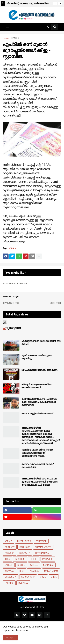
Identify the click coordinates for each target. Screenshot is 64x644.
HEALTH (34, 559)
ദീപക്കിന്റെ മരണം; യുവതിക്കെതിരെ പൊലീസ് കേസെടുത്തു (28, 4)
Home (6, 38)
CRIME (54, 577)
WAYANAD (9, 571)
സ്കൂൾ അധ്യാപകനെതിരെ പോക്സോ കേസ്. (37, 386)
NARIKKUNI (20, 559)
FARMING (9, 583)
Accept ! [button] (10, 638)
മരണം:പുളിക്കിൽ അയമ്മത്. (38, 413)
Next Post (55, 303)
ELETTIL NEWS (24, 541)
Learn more (22, 630)
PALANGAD (34, 571)
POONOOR (9, 553)
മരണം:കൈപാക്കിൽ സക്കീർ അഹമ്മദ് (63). (38, 466)
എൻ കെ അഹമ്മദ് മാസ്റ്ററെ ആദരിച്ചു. (37, 357)
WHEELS (34, 565)
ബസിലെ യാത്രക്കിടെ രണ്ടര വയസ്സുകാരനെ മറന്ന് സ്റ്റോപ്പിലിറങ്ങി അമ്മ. (37, 453)
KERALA (15, 38)
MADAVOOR (48, 559)
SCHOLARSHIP (28, 577)
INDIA (7, 559)
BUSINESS (23, 583)
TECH (22, 571)
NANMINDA (48, 565)
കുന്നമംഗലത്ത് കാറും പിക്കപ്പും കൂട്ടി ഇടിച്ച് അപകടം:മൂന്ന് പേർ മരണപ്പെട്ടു (39, 402)
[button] (55, 4)
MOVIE (43, 577)
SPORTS (21, 565)
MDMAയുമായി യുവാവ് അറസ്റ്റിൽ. (40, 370)
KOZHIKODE (25, 547)
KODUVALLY (24, 553)
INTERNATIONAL (42, 553)
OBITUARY (10, 547)
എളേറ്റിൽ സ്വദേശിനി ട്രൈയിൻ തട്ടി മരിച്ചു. (41, 343)
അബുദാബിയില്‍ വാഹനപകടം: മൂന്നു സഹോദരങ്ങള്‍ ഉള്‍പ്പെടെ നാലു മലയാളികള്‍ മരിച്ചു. (40, 482)
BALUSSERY (11, 577)
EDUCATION (41, 541)
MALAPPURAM (51, 571)
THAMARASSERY (43, 547)
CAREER (9, 565)
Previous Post (12, 303)
